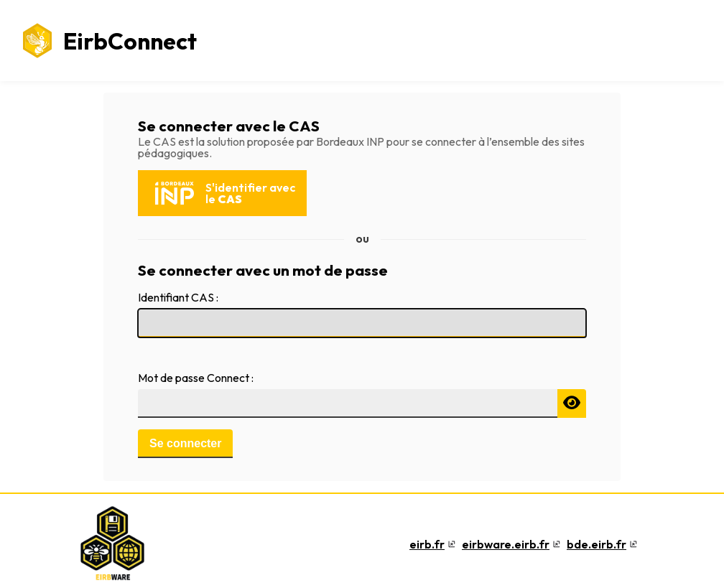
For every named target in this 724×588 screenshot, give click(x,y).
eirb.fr (427, 544)
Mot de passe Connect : (196, 378)
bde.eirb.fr (597, 544)
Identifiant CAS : (178, 297)
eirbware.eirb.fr (506, 544)
